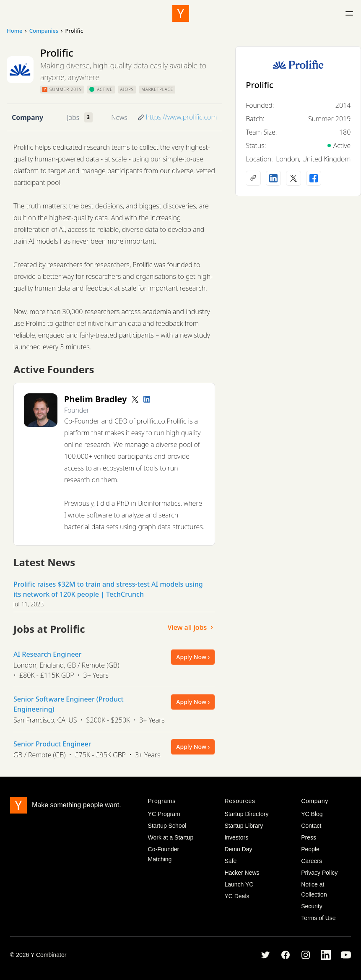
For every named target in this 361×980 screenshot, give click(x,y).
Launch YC (239, 884)
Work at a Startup (171, 837)
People (310, 849)
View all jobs (191, 627)
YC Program (164, 814)
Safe (230, 861)
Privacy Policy (319, 873)
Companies (44, 31)
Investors (236, 837)
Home (14, 31)
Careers (312, 861)
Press (309, 837)
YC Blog (312, 814)
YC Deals (237, 896)
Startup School (167, 826)
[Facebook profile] (314, 178)
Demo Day (238, 849)
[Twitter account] (135, 399)
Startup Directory (246, 814)
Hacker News (242, 873)
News (119, 117)
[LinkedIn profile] (147, 399)
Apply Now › (193, 657)
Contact (311, 826)
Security (312, 906)
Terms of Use (318, 918)
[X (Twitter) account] (293, 178)
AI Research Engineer (48, 654)
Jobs (73, 117)
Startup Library (244, 826)
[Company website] (253, 178)
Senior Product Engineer (52, 744)
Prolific (260, 85)
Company (27, 117)
